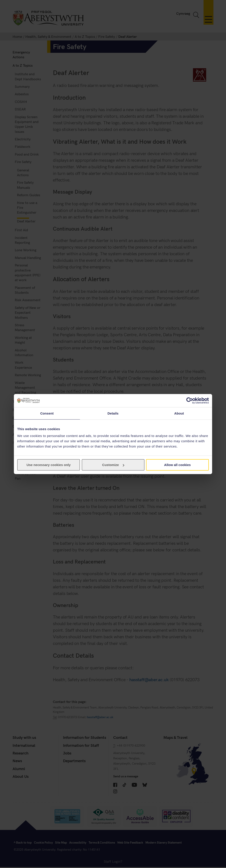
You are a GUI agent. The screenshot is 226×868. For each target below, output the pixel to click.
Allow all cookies (177, 465)
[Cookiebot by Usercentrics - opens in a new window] (190, 400)
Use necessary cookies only (48, 465)
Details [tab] (113, 413)
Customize (113, 465)
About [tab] (179, 413)
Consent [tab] (47, 413)
